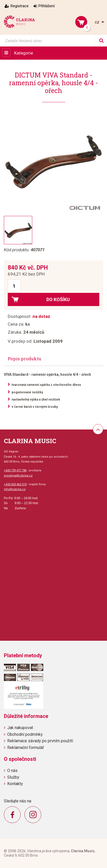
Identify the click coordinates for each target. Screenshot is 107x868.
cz (98, 22)
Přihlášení (47, 6)
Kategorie (24, 53)
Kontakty (15, 784)
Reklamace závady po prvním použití (40, 741)
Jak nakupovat (20, 728)
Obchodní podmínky (25, 734)
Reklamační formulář (26, 748)
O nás (12, 771)
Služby (13, 777)
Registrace (20, 6)
